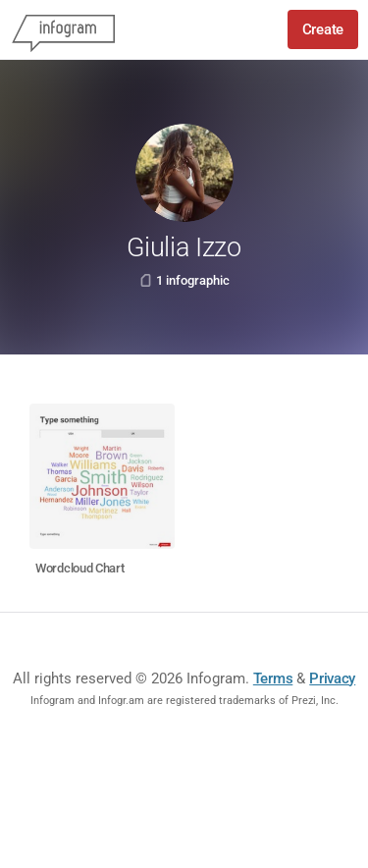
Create (323, 29)
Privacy (332, 678)
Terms (273, 678)
